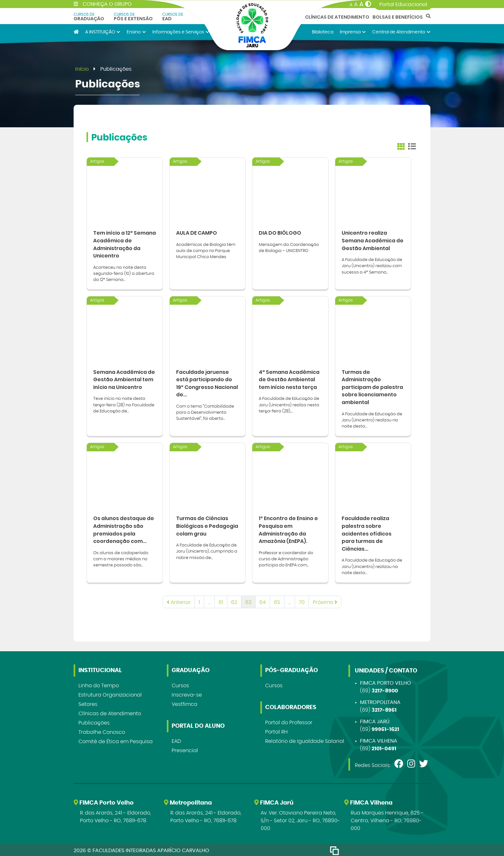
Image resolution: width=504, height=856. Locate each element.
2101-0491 (384, 747)
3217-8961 (384, 709)
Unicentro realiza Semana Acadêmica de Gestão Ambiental (373, 240)
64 (263, 601)
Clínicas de (110, 712)
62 (234, 601)
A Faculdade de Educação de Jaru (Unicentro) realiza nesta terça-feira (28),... (289, 404)
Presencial (185, 749)
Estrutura (110, 694)
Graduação (89, 17)
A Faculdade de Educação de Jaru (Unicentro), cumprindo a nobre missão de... (207, 550)
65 (277, 601)
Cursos (180, 684)
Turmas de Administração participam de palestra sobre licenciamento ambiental (373, 386)
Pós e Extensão (133, 17)
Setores (88, 703)
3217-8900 (385, 689)
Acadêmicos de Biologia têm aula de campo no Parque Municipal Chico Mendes (206, 250)
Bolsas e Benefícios (398, 17)
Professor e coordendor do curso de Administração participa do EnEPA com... (286, 558)
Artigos (97, 162)
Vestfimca (184, 703)
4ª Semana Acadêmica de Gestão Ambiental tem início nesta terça (289, 378)
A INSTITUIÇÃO (103, 32)
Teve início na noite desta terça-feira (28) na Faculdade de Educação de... (124, 404)
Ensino (136, 32)
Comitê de (116, 740)
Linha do (99, 684)
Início (82, 69)
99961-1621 (385, 728)
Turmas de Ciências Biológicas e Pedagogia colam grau (207, 524)
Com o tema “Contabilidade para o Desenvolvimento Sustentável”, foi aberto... (205, 412)
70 (302, 601)
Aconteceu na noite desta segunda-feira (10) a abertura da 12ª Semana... (124, 273)
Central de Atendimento (401, 32)
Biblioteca (323, 32)
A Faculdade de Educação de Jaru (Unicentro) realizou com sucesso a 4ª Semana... (372, 265)
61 (221, 601)
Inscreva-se (187, 694)
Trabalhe (102, 731)
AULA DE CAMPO (197, 232)
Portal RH (276, 731)
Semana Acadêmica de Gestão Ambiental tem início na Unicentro (124, 378)
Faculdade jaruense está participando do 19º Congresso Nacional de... (207, 382)
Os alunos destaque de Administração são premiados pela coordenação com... (124, 528)
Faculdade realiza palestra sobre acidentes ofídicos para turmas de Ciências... (367, 532)
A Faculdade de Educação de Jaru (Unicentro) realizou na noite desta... (372, 419)
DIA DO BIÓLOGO (280, 232)
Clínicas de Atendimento (337, 17)
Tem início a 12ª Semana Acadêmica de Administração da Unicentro (124, 243)
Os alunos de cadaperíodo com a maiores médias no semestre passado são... (121, 558)
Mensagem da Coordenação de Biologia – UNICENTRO (289, 247)
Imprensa (353, 32)
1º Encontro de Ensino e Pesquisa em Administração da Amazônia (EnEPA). (289, 528)
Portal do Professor (289, 721)
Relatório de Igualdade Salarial (305, 740)
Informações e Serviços (181, 32)
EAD (173, 17)
